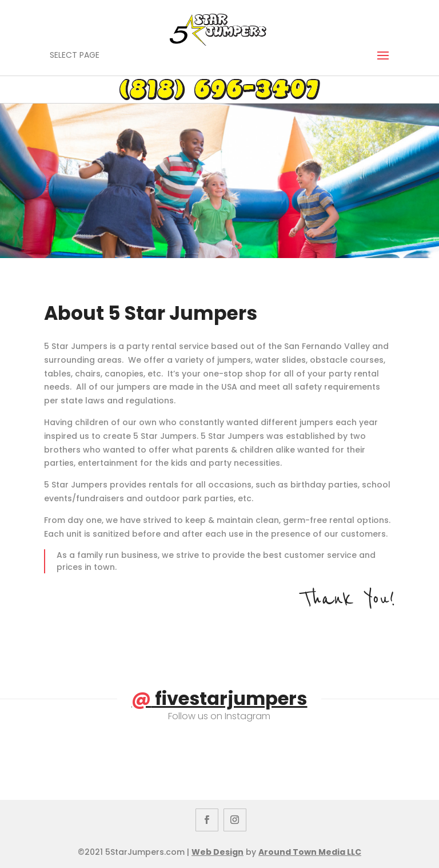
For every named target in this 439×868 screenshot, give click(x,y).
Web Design (217, 852)
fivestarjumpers (219, 698)
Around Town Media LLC (310, 852)
